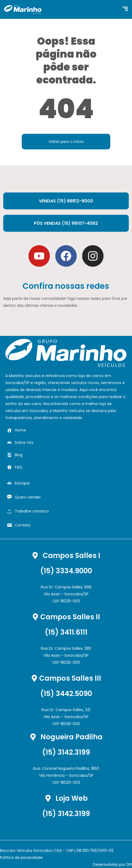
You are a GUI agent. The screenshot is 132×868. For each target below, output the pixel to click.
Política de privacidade (21, 858)
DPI (129, 865)
